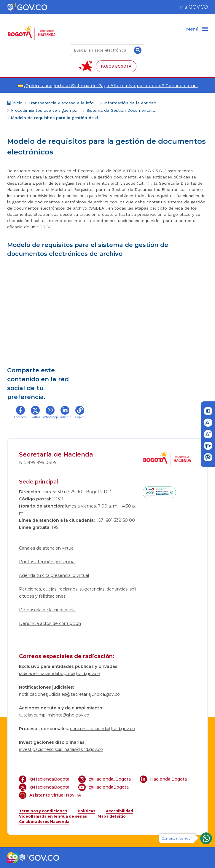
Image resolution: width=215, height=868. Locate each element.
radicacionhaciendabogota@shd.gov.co (59, 674)
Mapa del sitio (112, 816)
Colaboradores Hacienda (44, 822)
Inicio (15, 104)
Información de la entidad (130, 103)
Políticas (86, 811)
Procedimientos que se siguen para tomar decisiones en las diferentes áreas (46, 110)
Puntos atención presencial (47, 562)
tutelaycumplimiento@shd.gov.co (54, 715)
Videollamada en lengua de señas (53, 816)
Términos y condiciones (43, 811)
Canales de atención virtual (47, 548)
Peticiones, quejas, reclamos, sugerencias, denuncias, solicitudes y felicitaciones (78, 593)
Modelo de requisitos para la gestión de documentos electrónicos (57, 118)
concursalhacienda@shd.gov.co (102, 729)
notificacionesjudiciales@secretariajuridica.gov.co (69, 694)
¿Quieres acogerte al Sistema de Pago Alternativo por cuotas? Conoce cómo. (111, 86)
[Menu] (197, 29)
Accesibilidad (120, 811)
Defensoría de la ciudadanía (47, 610)
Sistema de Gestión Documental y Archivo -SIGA (121, 110)
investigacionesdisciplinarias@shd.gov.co (61, 749)
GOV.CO (198, 7)
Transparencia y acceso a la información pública (63, 103)
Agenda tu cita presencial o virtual (54, 575)
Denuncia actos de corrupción (50, 623)
